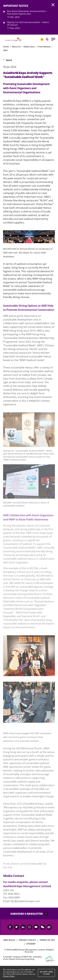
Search (49, 39)
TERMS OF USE (47, 940)
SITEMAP (31, 944)
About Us (16, 47)
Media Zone (29, 47)
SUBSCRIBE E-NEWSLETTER (27, 914)
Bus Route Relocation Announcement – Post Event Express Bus (27, 12)
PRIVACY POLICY (27, 940)
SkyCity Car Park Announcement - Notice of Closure (28, 24)
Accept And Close (46, 973)
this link (8, 867)
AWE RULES (9, 940)
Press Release (44, 47)
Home (6, 47)
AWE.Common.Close (53, 5)
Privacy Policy (9, 976)
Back (9, 60)
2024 (5, 50)
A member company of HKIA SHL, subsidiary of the (22, 958)
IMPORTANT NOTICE (42, 38)
